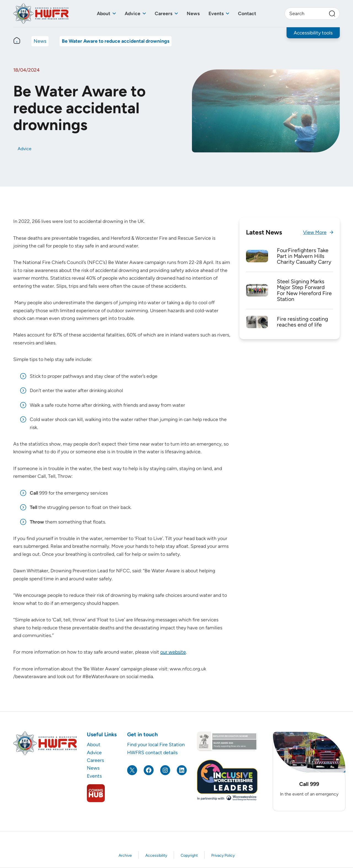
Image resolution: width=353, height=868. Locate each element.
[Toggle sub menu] (114, 14)
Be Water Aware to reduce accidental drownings (116, 41)
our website (173, 652)
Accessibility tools (313, 33)
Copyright (189, 855)
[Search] (332, 14)
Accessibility (156, 855)
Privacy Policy (223, 855)
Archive (125, 855)
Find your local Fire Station (156, 744)
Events (216, 13)
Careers (164, 13)
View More (315, 232)
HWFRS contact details (152, 752)
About (104, 13)
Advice (133, 13)
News (193, 13)
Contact (247, 13)
